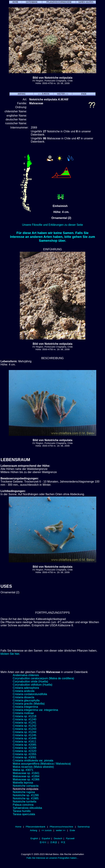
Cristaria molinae (23, 713)
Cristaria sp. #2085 (24, 745)
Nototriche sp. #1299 (26, 795)
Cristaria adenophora (26, 688)
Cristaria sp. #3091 (24, 757)
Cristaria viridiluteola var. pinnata (33, 760)
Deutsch (58, 838)
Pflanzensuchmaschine (61, 827)
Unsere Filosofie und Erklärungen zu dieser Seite (52, 225)
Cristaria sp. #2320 (24, 751)
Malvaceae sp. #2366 (26, 779)
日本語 (54, 842)
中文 (63, 842)
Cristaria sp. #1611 (24, 742)
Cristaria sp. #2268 (24, 748)
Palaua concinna (23, 805)
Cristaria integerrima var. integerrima (35, 710)
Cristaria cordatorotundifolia (30, 694)
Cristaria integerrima (25, 707)
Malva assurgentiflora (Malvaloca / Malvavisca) (42, 764)
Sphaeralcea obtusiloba (27, 808)
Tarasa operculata (24, 814)
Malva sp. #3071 (23, 770)
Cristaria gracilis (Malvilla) (29, 704)
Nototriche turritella (24, 802)
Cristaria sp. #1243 (24, 729)
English (34, 838)
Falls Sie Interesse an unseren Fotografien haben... (53, 858)
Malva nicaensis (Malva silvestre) (33, 767)
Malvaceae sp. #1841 (26, 773)
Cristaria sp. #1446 (24, 738)
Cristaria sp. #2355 (24, 754)
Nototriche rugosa (24, 792)
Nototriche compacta (26, 786)
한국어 (43, 842)
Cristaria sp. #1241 (24, 723)
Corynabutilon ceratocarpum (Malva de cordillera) (43, 678)
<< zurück (46, 830)
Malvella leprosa (23, 783)
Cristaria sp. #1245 (24, 735)
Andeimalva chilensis (26, 675)
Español (46, 838)
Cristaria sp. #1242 (24, 726)
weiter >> (61, 830)
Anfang (34, 830)
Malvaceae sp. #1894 (26, 776)
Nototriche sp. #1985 (26, 798)
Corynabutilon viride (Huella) (30, 681)
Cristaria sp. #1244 (24, 732)
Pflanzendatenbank (36, 827)
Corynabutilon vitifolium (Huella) (33, 685)
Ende (72, 830)
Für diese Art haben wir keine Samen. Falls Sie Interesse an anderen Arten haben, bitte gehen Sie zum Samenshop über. (52, 237)
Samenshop (84, 827)
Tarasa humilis (22, 811)
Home (18, 827)
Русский (70, 838)
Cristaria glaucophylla (26, 700)
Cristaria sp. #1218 (24, 716)
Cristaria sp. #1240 (24, 719)
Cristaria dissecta (24, 697)
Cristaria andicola (24, 691)
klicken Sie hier (10, 654)
